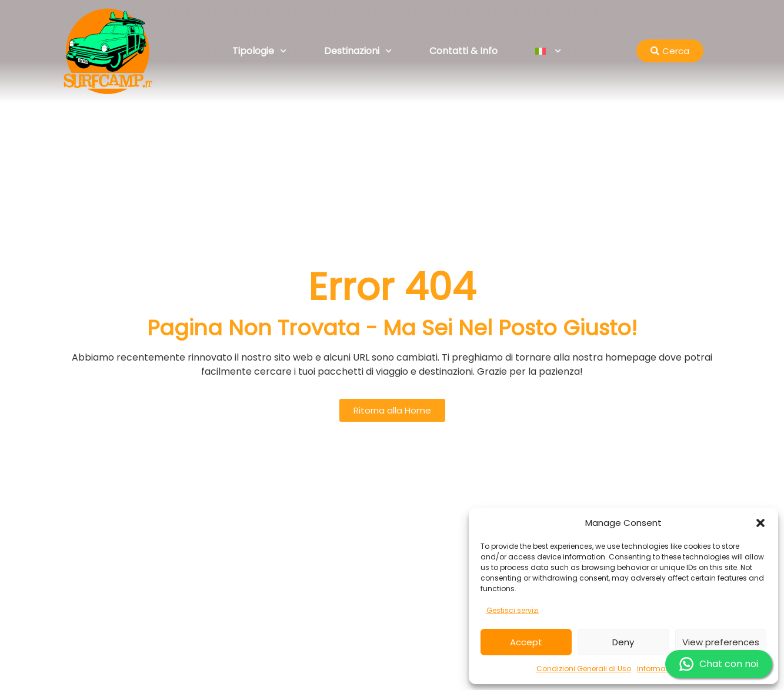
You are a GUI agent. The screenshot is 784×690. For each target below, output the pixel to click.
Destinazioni (358, 51)
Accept (526, 642)
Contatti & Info (463, 51)
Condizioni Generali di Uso (584, 669)
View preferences (721, 642)
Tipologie (259, 51)
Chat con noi (719, 664)
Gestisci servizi (513, 610)
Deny (623, 642)
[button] (760, 523)
